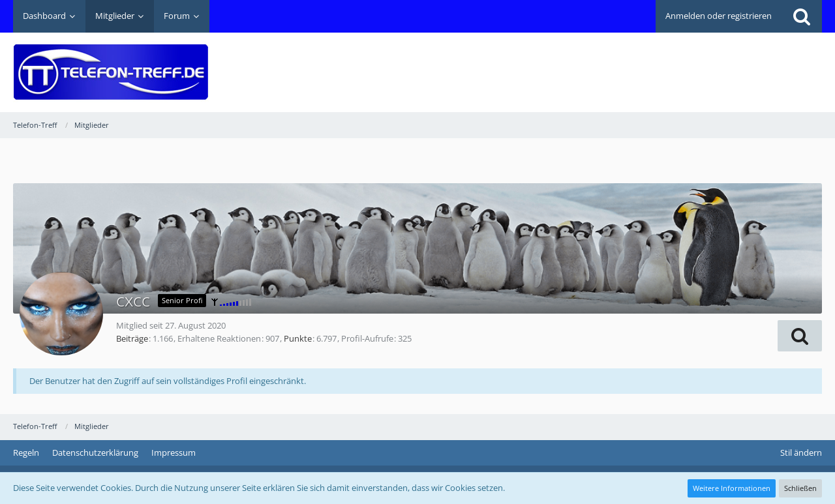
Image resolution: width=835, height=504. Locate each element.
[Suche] (802, 16)
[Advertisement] (584, 63)
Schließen (800, 488)
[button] (800, 336)
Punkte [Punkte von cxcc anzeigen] (298, 338)
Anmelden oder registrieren (719, 16)
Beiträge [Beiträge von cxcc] (132, 338)
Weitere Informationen (732, 488)
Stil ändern (801, 452)
